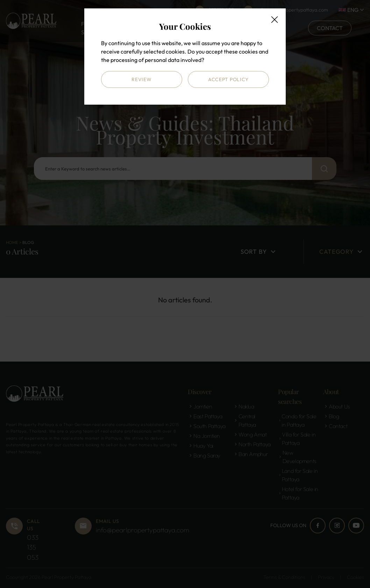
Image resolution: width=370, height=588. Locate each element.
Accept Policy (228, 79)
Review (141, 79)
